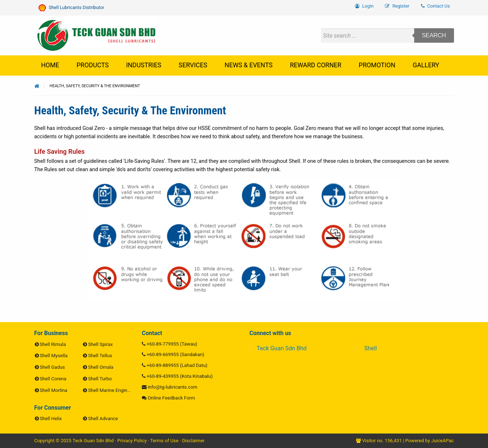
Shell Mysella (54, 356)
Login (364, 6)
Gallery (426, 65)
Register (397, 6)
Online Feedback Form (171, 398)
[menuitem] (436, 6)
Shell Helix (51, 419)
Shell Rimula (53, 344)
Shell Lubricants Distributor (71, 8)
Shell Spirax (101, 344)
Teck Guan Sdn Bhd (282, 348)
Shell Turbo (100, 379)
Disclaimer (193, 441)
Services (193, 65)
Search (434, 35)
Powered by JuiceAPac (429, 441)
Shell (371, 348)
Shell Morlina (54, 390)
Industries (144, 65)
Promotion (377, 65)
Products (93, 65)
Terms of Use (164, 441)
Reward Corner (315, 65)
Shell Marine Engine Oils (114, 390)
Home (50, 65)
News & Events (249, 65)
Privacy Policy (132, 441)
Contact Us (436, 6)
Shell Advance (103, 419)
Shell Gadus (52, 367)
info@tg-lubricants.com (172, 387)
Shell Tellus (100, 356)
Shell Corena (53, 379)
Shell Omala (101, 367)
